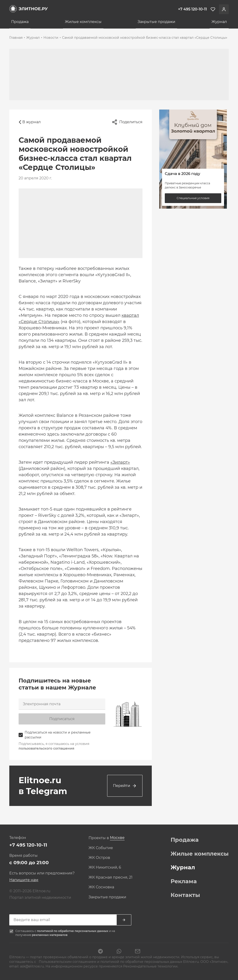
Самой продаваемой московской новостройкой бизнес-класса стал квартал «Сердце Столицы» (145, 38)
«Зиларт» (120, 462)
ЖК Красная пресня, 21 (111, 877)
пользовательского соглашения (46, 748)
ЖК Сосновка (101, 887)
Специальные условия (193, 198)
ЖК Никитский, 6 (105, 867)
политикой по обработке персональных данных (73, 931)
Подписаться (62, 719)
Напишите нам (24, 880)
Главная (16, 38)
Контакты (185, 895)
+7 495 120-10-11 (28, 845)
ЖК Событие (101, 848)
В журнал (30, 122)
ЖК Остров (99, 858)
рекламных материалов (50, 935)
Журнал (219, 22)
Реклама (184, 881)
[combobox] (117, 838)
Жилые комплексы (83, 22)
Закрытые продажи (156, 22)
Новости (51, 38)
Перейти (125, 786)
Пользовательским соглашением (68, 962)
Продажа (20, 22)
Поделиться (127, 122)
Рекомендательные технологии (150, 966)
